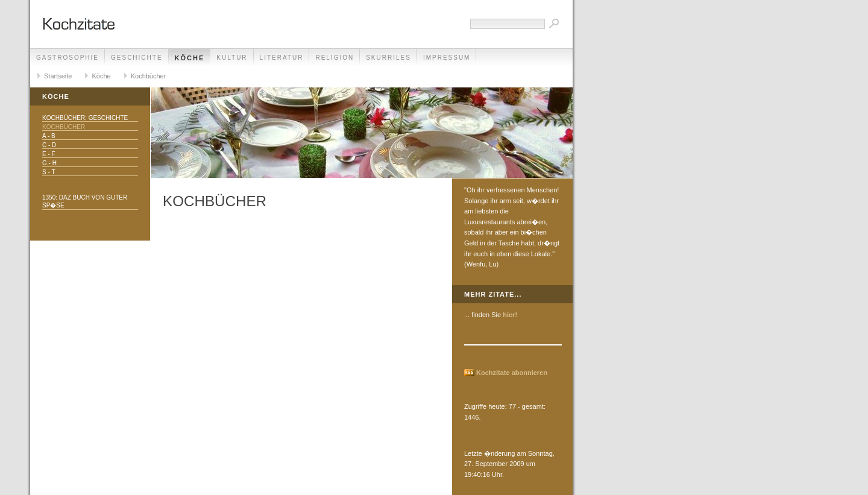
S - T (49, 172)
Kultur (232, 58)
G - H (49, 163)
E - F (49, 154)
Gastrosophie (68, 58)
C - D (49, 145)
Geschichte (137, 58)
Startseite (58, 76)
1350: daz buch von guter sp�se (85, 201)
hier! (510, 315)
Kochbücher (149, 76)
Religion (335, 58)
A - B (49, 136)
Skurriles (388, 58)
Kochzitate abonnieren (512, 373)
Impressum (447, 58)
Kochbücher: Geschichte (85, 118)
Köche (190, 58)
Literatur (282, 58)
